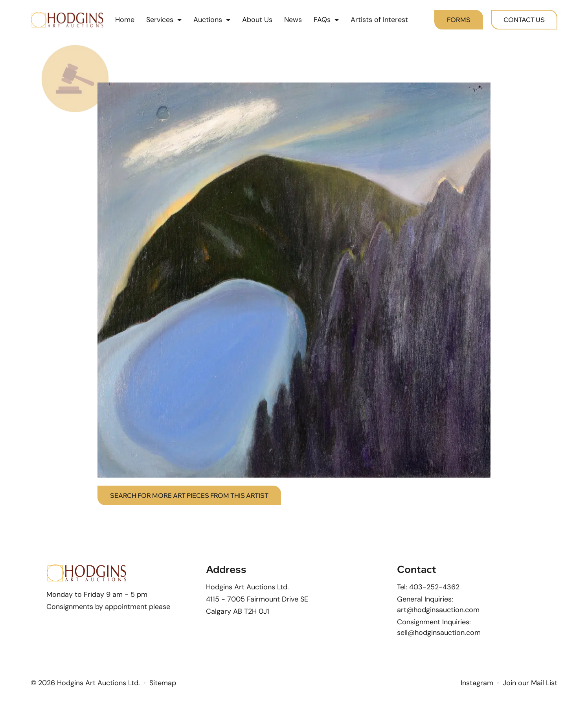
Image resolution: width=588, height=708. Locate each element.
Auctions (212, 20)
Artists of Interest (379, 20)
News (293, 20)
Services (164, 20)
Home (125, 20)
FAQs (326, 20)
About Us (257, 20)
